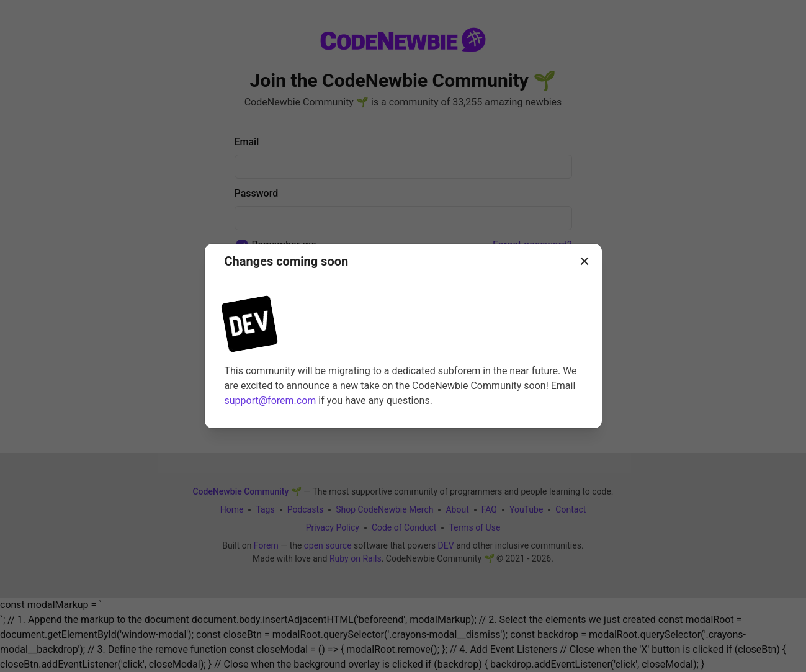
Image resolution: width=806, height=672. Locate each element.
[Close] (584, 261)
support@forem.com (271, 401)
